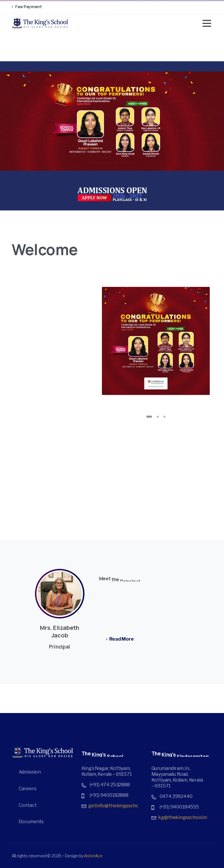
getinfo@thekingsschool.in (118, 806)
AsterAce (93, 858)
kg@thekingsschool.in (183, 818)
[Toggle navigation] (207, 23)
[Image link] (112, 194)
